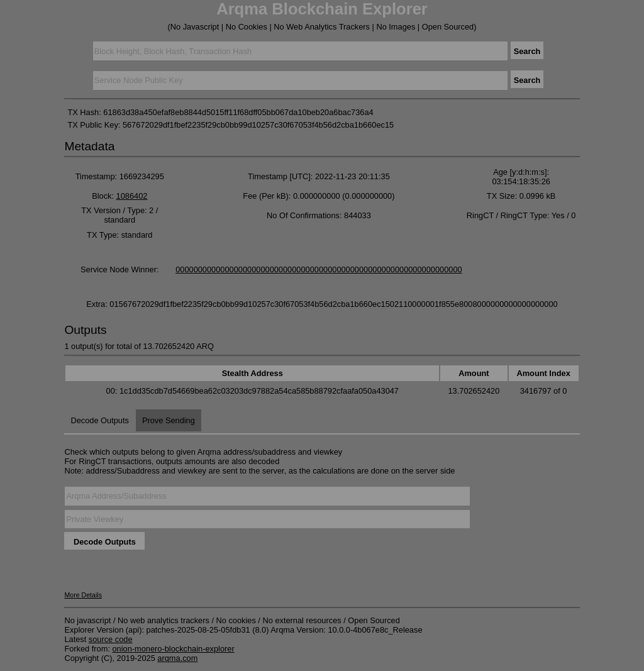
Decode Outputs (99, 420)
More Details (83, 595)
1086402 (132, 196)
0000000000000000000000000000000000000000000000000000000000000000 (319, 269)
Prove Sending (169, 420)
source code (111, 639)
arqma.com (177, 658)
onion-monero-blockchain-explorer (174, 649)
